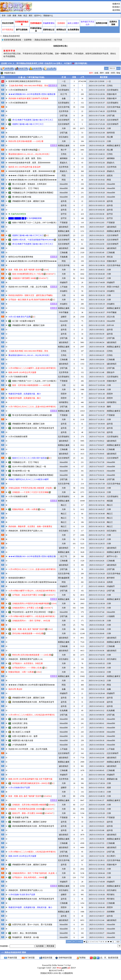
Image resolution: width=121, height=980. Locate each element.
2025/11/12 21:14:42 (97, 865)
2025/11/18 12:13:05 (97, 325)
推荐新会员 (61, 30)
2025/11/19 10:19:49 (97, 188)
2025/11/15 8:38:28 (97, 625)
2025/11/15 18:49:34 (97, 582)
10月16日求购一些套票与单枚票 (22, 150)
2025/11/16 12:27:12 (97, 535)
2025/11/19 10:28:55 (97, 175)
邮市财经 (111, 578)
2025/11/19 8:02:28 (97, 146)
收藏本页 (116, 4)
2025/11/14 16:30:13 (97, 659)
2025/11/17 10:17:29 (97, 428)
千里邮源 (64, 223)
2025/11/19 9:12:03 (97, 223)
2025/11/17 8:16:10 (97, 475)
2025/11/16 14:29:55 (97, 531)
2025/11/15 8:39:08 (97, 629)
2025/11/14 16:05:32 (97, 663)
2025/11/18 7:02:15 (97, 368)
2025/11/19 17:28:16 (97, 120)
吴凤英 (110, 582)
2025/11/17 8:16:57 (97, 467)
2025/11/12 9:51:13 (97, 912)
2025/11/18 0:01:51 (97, 377)
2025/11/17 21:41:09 (97, 381)
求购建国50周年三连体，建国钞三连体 (28, 201)
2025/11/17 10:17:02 (97, 432)
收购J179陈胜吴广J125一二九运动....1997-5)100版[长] (34, 223)
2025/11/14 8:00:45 (97, 770)
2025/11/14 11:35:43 (97, 689)
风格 (20, 16)
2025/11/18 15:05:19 (97, 304)
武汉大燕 (111, 317)
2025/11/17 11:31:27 (97, 415)
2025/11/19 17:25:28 (97, 124)
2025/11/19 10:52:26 (97, 163)
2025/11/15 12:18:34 (97, 604)
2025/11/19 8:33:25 (97, 231)
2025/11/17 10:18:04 (97, 424)
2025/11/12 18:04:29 (97, 877)
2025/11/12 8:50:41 (97, 929)
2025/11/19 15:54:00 (97, 137)
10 (106, 942)
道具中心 (38, 16)
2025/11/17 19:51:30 (97, 394)
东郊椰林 (111, 912)
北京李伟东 (64, 111)
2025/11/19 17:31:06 (97, 116)
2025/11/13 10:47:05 (97, 818)
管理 (113, 73)
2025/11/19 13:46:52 (97, 154)
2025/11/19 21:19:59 (97, 98)
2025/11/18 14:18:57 (97, 312)
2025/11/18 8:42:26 (97, 351)
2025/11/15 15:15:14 (97, 595)
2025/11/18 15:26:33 (97, 295)
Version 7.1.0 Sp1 (64, 965)
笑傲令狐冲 (112, 94)
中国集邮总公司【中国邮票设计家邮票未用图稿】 (33, 193)
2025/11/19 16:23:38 (97, 133)
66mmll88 (64, 184)
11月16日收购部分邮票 (18, 437)
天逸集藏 (64, 257)
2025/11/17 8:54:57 (97, 445)
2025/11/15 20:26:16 (97, 578)
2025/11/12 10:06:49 (97, 907)
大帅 (64, 128)
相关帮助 (116, 10)
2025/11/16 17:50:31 (97, 496)
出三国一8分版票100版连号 (24, 321)
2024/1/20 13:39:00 (97, 81)
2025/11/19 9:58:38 (97, 214)
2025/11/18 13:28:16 (97, 321)
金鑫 (64, 98)
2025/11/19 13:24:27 (97, 158)
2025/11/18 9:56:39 (97, 334)
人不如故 (64, 287)
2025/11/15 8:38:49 (97, 633)
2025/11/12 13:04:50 (97, 899)
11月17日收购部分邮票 (18, 377)
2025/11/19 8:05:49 (97, 253)
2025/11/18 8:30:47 (97, 308)
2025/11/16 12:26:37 (97, 539)
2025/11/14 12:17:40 (97, 685)
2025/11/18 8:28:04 (97, 360)
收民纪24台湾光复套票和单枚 (21, 257)
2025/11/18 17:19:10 (97, 287)
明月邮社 (111, 895)
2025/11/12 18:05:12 (97, 869)
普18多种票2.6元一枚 (21, 471)
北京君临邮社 (64, 90)
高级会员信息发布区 (43, 40)
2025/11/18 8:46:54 (97, 342)
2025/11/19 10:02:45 (97, 210)
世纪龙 (110, 257)
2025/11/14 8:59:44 (97, 736)
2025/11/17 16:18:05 (97, 402)
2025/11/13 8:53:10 (97, 835)
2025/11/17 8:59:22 (97, 441)
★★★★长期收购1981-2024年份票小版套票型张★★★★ (33, 180)
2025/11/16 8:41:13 (97, 552)
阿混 (64, 175)
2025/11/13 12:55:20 (97, 813)
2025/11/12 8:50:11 (97, 937)
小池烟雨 (111, 616)
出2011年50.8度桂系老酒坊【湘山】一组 (29, 467)
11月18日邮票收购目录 (18, 103)
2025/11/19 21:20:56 (97, 94)
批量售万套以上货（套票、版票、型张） (26, 158)
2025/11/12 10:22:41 (97, 903)
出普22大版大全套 (20, 719)
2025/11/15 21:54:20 (97, 574)
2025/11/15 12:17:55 (97, 608)
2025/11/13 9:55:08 (97, 830)
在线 (96, 73)
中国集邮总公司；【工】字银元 (26, 188)
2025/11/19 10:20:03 (97, 184)
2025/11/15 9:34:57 (97, 616)
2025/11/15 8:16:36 (97, 651)
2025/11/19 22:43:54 (97, 90)
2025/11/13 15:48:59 (97, 796)
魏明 (109, 407)
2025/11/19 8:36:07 (97, 227)
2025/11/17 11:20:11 (97, 419)
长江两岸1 (111, 856)
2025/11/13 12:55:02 (97, 809)
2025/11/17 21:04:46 (97, 389)
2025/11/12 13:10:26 (97, 895)
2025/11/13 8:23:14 (97, 852)
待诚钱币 (64, 282)
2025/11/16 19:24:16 (97, 492)
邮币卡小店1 (112, 556)
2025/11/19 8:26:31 (97, 235)
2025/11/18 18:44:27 (97, 278)
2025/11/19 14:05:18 (97, 150)
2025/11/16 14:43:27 (97, 509)
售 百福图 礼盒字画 (20, 818)
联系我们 (116, 7)
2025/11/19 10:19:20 (97, 193)
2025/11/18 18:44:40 (97, 274)
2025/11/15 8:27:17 (97, 638)
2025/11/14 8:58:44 (97, 745)
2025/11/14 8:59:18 (97, 740)
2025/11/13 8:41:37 (97, 800)
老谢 (109, 788)
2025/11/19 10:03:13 (97, 205)
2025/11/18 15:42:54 (97, 291)
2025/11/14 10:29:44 (97, 693)
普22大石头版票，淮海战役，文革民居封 (29, 184)
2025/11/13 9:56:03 (97, 826)
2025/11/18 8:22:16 (97, 364)
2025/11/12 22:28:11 (97, 860)
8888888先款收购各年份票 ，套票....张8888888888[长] (31, 171)
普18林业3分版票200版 (22, 197)
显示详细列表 (81, 63)
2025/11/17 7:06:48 (97, 479)
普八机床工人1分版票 (21, 732)
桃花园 (110, 501)
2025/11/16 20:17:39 (97, 484)
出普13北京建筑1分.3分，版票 (25, 736)
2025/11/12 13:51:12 (97, 890)
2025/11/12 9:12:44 (97, 920)
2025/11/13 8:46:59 (97, 839)
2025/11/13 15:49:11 (97, 792)
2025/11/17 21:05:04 (97, 385)
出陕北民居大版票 (20, 728)
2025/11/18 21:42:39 (97, 257)
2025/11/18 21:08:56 (97, 265)
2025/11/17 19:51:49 (97, 398)
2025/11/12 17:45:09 (97, 882)
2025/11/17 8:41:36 (97, 449)
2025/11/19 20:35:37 (97, 103)
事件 (102, 73)
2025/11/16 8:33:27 (97, 556)
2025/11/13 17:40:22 (97, 779)
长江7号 (64, 94)
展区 (31, 16)
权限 (107, 73)
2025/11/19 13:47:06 (97, 86)
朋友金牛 (111, 372)
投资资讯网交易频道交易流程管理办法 (25, 81)
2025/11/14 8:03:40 (97, 676)
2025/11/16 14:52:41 (97, 505)
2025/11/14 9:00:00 (97, 732)
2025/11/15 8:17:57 (97, 646)
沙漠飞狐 (64, 116)
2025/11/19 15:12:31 (97, 141)
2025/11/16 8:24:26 (97, 561)
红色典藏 (64, 711)
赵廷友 (110, 175)
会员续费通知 (73, 30)
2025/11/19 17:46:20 (97, 111)
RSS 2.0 (112, 68)
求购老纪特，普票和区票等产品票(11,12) (25, 890)
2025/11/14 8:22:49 (97, 758)
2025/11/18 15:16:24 (97, 300)
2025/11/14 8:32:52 (97, 753)
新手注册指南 (22, 30)
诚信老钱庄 (64, 227)
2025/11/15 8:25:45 (97, 642)
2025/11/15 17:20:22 (97, 591)
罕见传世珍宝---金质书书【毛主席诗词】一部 (31, 612)
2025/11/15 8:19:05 (97, 599)
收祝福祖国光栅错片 (17, 578)
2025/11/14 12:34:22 (97, 681)
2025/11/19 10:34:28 (97, 171)
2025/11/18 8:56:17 (97, 338)
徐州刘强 (111, 133)
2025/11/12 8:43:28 (97, 886)
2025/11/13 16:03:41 (97, 788)
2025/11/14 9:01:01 (97, 719)
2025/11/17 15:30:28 (97, 407)
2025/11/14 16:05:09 (97, 668)
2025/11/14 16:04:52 (97, 672)
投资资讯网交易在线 (13, 40)
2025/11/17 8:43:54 (97, 411)
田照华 (64, 394)
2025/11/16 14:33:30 (97, 522)
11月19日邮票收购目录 (18, 90)
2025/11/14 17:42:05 (97, 655)
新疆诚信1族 (112, 779)
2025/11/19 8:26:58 (97, 240)
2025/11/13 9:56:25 (97, 822)
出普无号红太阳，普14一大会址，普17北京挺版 (32, 925)
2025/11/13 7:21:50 (97, 856)
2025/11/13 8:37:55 (97, 843)
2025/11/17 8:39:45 (97, 454)
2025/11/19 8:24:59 (97, 244)
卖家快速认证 (49, 30)
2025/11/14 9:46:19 (97, 698)
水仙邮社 (64, 291)
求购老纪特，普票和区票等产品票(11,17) (25, 137)
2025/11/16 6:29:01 (97, 569)
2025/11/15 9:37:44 (97, 612)
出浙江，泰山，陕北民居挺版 (25, 933)
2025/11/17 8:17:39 (97, 462)
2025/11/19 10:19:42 (97, 180)
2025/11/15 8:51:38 (97, 621)
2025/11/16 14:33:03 (97, 518)
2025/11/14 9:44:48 (97, 702)
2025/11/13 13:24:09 (97, 805)
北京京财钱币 (64, 120)
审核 (118, 73)
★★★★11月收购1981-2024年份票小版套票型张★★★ (32, 175)
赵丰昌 (64, 201)
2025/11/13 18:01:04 (97, 775)
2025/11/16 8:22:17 (97, 565)
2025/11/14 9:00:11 (97, 728)
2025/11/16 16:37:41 (97, 501)
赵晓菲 (64, 317)
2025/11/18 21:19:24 (97, 261)
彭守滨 (64, 214)
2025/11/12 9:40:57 (97, 916)
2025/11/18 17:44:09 (97, 282)
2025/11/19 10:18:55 (97, 197)
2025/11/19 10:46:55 (97, 167)
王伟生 (64, 86)
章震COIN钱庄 (113, 287)
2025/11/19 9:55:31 (97, 218)
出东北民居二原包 (20, 723)
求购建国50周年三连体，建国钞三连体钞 (29, 822)
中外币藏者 (64, 312)
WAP (118, 68)
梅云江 (64, 505)
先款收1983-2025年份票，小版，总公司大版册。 (29, 287)
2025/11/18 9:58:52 (97, 330)
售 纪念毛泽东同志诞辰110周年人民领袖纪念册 (32, 415)
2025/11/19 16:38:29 (97, 128)
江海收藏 (64, 253)
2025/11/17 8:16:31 (97, 471)
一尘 (64, 81)
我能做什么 (48, 16)
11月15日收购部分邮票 (18, 496)
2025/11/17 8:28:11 (97, 458)
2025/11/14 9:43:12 (97, 706)
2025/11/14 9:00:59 (97, 715)
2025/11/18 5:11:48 (97, 372)
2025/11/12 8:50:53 (97, 925)
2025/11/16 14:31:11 (97, 526)
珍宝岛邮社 (64, 137)
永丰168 (110, 325)
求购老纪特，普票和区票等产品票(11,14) (25, 659)
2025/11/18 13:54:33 (97, 317)
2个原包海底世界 (19, 745)
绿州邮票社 (64, 402)
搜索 (14, 16)
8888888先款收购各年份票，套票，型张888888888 (29, 163)
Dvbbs (54, 965)
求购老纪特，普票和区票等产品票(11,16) (25, 531)
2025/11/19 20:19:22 (97, 107)
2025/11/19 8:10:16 (97, 248)
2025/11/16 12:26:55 (97, 544)
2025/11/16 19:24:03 (97, 488)
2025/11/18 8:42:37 (97, 355)
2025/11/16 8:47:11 (97, 548)
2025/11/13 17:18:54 (97, 783)
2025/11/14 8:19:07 (97, 762)
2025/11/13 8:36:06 (97, 847)
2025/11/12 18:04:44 (97, 873)
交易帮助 (28, 40)
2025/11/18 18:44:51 (97, 270)
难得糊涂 (64, 158)
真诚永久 (64, 163)
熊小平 (64, 150)
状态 (25, 16)
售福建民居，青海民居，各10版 (26, 937)
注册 (9, 16)
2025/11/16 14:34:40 (97, 514)
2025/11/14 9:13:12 (97, 711)
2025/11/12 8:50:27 (97, 933)
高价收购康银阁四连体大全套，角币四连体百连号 (33, 428)
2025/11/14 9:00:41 (97, 723)
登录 (4, 16)
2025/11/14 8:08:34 (97, 766)
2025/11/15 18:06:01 (97, 586)
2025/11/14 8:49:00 (97, 749)
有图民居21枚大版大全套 (23, 740)
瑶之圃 (110, 137)
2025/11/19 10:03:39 (97, 201)
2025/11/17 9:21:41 (97, 437)
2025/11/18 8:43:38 (97, 347)
